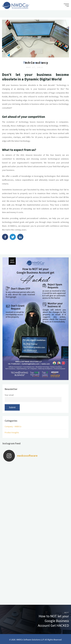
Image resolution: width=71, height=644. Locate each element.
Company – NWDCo (13, 426)
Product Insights (12, 432)
